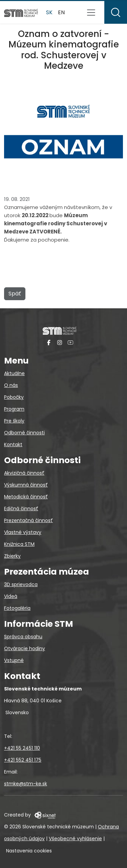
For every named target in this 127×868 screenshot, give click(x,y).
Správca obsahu (23, 637)
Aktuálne (14, 373)
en (61, 12)
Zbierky (12, 556)
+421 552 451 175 (23, 760)
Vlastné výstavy (23, 532)
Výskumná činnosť (26, 485)
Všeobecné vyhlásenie (75, 839)
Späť (15, 294)
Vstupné (14, 660)
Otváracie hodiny (25, 648)
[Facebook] (49, 342)
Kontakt (13, 445)
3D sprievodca (21, 584)
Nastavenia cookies (29, 851)
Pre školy (14, 421)
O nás (11, 385)
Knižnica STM (19, 544)
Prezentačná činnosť (28, 520)
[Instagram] (60, 342)
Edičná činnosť (21, 509)
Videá (11, 596)
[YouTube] (70, 342)
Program (14, 409)
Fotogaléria (17, 608)
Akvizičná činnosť (24, 473)
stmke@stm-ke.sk (26, 784)
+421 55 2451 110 (22, 748)
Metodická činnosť (26, 497)
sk (49, 12)
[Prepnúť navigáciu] (91, 13)
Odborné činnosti (24, 433)
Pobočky (14, 397)
